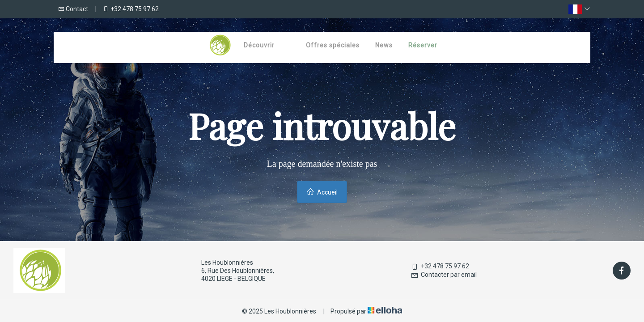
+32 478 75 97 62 (440, 266)
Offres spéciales (333, 45)
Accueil (322, 192)
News (384, 45)
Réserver (423, 45)
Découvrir (259, 45)
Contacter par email (444, 275)
